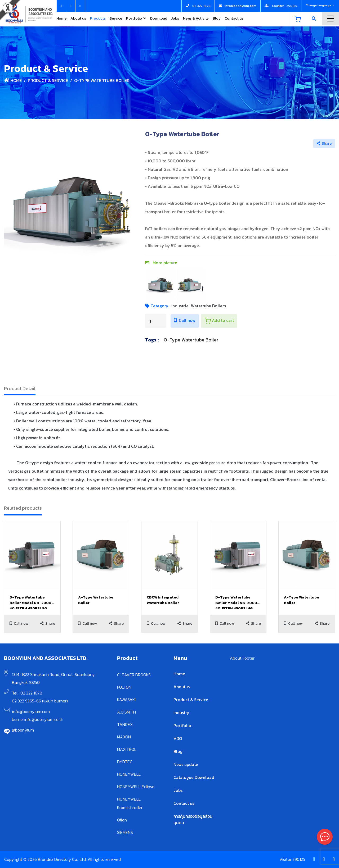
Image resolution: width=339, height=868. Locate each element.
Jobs (175, 18)
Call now (185, 320)
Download (159, 18)
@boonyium (23, 730)
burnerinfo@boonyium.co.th (38, 719)
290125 (299, 859)
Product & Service (48, 80)
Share (324, 143)
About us (78, 18)
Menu (330, 19)
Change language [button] (319, 5)
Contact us (234, 18)
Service (116, 18)
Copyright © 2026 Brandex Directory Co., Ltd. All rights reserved (63, 859)
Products (98, 18)
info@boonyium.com (31, 711)
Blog (217, 18)
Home (61, 18)
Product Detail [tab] (20, 388)
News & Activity (196, 18)
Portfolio (134, 18)
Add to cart (219, 321)
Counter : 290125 (281, 6)
